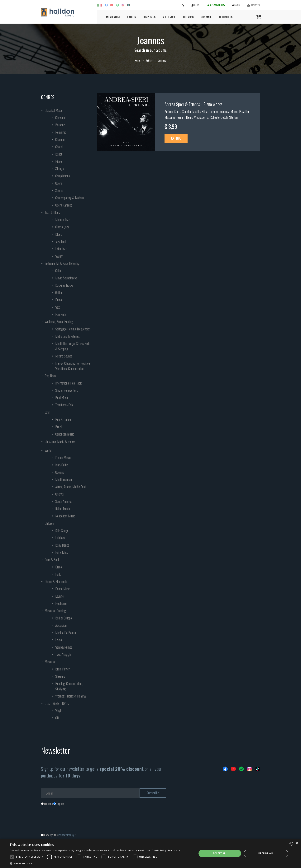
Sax (57, 307)
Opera (59, 183)
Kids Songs (62, 530)
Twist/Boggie (63, 654)
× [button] (297, 843)
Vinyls (59, 711)
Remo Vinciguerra (197, 117)
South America (64, 501)
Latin (48, 412)
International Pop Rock (68, 383)
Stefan (233, 117)
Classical (60, 118)
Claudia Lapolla (191, 111)
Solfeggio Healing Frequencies (73, 329)
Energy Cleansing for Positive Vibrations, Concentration (73, 366)
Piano (59, 161)
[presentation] (70, 821)
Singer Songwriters (67, 390)
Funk (58, 574)
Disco (59, 567)
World (48, 450)
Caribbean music (65, 434)
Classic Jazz (62, 227)
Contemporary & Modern (69, 198)
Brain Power (62, 669)
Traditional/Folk (64, 405)
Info (176, 138)
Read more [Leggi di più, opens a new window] (174, 850)
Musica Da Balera (66, 632)
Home (138, 60)
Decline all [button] (266, 853)
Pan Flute (61, 314)
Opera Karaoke (64, 205)
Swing (59, 256)
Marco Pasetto (240, 111)
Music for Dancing (55, 611)
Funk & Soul (52, 560)
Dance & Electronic (56, 581)
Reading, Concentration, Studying (69, 686)
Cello (58, 271)
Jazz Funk (61, 241)
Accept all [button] (220, 853)
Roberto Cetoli (219, 117)
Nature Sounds (64, 356)
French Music (63, 458)
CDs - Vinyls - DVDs (57, 703)
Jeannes (224, 111)
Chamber (60, 139)
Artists (131, 17)
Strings (60, 169)
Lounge (60, 596)
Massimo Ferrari (175, 117)
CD (57, 718)
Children (49, 523)
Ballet (59, 154)
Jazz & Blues (52, 212)
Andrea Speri (172, 111)
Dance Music (63, 589)
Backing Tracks (64, 285)
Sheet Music (169, 17)
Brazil (59, 427)
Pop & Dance (63, 419)
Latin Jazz (61, 249)
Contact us (226, 17)
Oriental (60, 494)
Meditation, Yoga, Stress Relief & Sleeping (73, 346)
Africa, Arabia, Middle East (71, 487)
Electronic (61, 603)
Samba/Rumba (64, 647)
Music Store (113, 17)
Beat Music (62, 398)
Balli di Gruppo (64, 618)
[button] (95, 863)
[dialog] (150, 853)
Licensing (188, 17)
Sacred (59, 190)
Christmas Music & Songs (60, 441)
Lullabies (60, 538)
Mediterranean (64, 479)
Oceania (60, 472)
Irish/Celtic (62, 465)
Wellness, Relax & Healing (71, 696)
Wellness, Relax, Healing (59, 322)
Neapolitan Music (65, 516)
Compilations (63, 176)
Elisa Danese (210, 111)
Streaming (206, 17)
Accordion (61, 625)
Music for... (51, 662)
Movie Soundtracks (66, 278)
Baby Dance (62, 545)
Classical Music (54, 110)
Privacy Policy (66, 835)
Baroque (60, 125)
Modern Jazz (62, 220)
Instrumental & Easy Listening (62, 263)
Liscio (59, 640)
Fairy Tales (62, 552)
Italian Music (63, 509)
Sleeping (60, 676)
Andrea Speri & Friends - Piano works (193, 104)
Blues (59, 234)
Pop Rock (50, 376)
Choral (59, 147)
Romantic (61, 132)
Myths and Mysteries (67, 336)
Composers (149, 17)
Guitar (59, 292)
